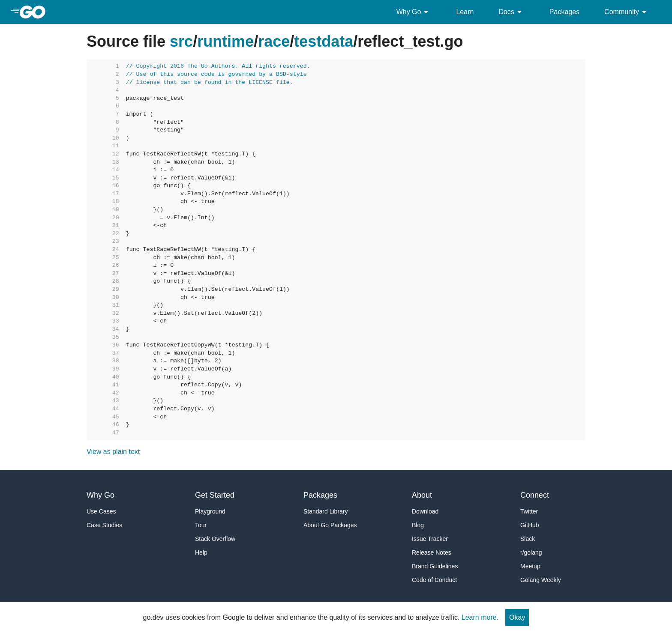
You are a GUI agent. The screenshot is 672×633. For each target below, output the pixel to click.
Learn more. (480, 617)
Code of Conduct (434, 580)
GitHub (530, 525)
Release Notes (432, 552)
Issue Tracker (430, 539)
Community (627, 12)
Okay (517, 617)
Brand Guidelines (435, 566)
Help (201, 552)
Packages (564, 12)
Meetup (530, 566)
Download (425, 511)
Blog (418, 525)
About (422, 495)
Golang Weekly (541, 580)
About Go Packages (330, 525)
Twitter (529, 511)
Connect (535, 495)
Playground (210, 511)
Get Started (215, 495)
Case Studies (104, 525)
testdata (324, 41)
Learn (465, 12)
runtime (225, 41)
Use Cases (101, 511)
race (274, 41)
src (181, 41)
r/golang (531, 552)
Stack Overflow (215, 539)
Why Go (414, 12)
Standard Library (326, 511)
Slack (528, 539)
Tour (201, 525)
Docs (511, 12)
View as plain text (113, 452)
